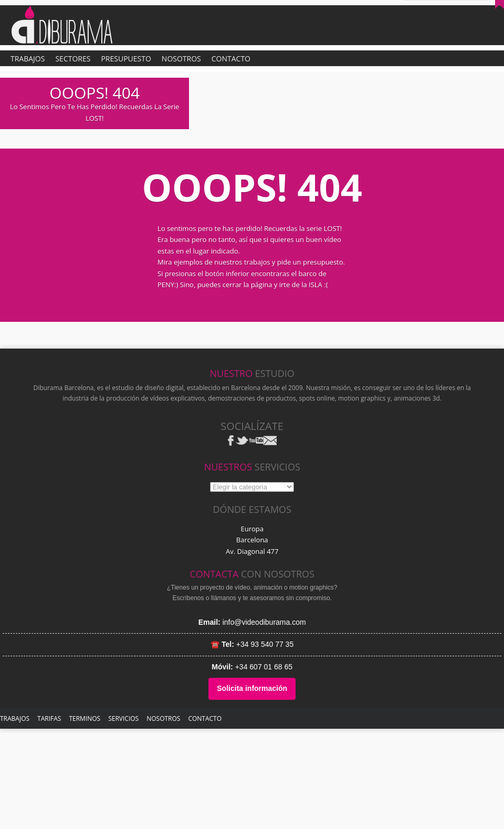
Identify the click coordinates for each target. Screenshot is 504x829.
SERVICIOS (123, 718)
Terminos (85, 718)
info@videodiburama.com (264, 622)
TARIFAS (49, 718)
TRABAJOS (15, 718)
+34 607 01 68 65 (264, 667)
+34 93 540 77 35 (265, 644)
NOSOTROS (163, 718)
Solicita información (252, 688)
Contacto (205, 718)
